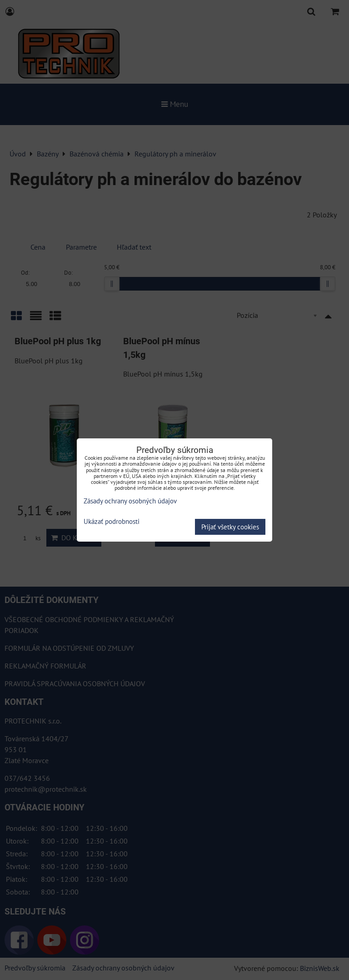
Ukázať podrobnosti (112, 522)
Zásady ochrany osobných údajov (130, 501)
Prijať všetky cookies (230, 527)
